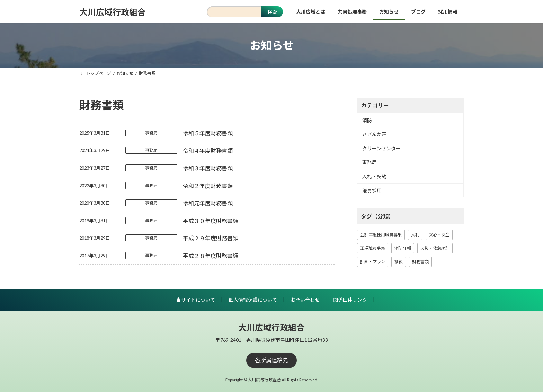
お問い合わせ (305, 300)
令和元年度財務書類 (208, 203)
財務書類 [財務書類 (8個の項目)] (420, 262)
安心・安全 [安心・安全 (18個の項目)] (439, 235)
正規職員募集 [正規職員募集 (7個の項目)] (373, 248)
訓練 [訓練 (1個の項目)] (399, 262)
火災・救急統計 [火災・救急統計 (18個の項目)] (435, 248)
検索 (272, 12)
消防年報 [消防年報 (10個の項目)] (403, 248)
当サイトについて (196, 300)
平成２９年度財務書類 (211, 238)
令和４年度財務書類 (208, 150)
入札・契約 (374, 176)
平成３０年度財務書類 (211, 221)
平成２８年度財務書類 (211, 256)
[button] (271, 360)
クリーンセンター (381, 148)
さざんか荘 (374, 134)
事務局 (151, 133)
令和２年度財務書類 (208, 186)
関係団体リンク (350, 300)
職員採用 (372, 191)
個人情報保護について (253, 300)
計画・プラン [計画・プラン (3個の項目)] (373, 262)
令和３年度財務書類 (208, 168)
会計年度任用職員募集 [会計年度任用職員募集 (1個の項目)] (381, 235)
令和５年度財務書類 (208, 133)
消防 (367, 120)
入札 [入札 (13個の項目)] (415, 235)
